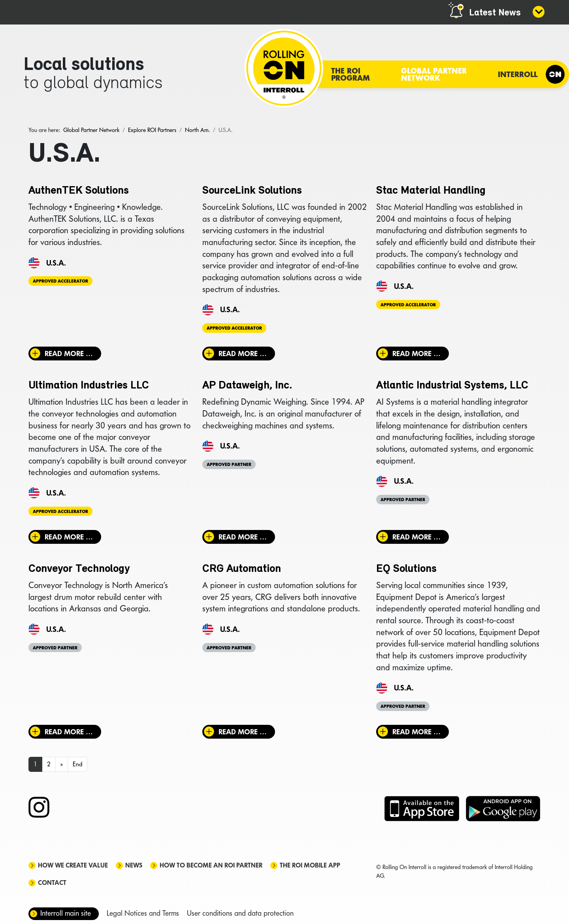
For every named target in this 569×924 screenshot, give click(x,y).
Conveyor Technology (79, 569)
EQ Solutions (406, 569)
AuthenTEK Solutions (79, 191)
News (134, 865)
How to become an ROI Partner (211, 865)
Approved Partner (229, 464)
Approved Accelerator (60, 281)
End (77, 764)
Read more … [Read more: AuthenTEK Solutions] (69, 354)
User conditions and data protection (240, 913)
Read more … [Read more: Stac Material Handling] (416, 354)
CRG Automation (242, 569)
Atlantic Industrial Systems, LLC (452, 386)
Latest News (495, 13)
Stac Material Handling (431, 191)
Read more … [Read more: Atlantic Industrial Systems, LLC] (416, 537)
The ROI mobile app (310, 865)
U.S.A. (56, 263)
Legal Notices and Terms (143, 913)
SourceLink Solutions (252, 191)
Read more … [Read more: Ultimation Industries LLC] (69, 537)
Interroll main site (66, 913)
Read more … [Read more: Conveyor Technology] (69, 732)
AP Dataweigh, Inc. (247, 386)
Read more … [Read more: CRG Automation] (243, 732)
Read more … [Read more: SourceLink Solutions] (243, 354)
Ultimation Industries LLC (89, 386)
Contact (52, 883)
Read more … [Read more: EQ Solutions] (416, 732)
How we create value (73, 865)
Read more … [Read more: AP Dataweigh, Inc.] (243, 537)
